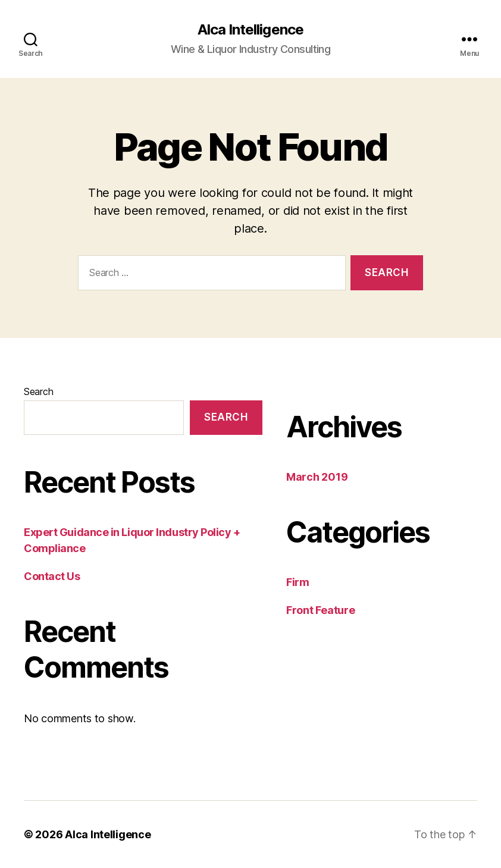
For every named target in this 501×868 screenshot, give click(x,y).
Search (38, 391)
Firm (298, 582)
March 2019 (317, 477)
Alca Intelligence (250, 30)
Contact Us (52, 576)
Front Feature (321, 610)
